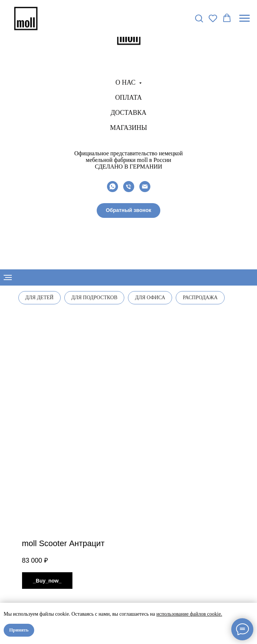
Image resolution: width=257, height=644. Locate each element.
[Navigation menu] (244, 18)
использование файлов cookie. (189, 614)
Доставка (129, 113)
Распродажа (200, 298)
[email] (145, 187)
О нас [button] (126, 82)
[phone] (129, 187)
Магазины (128, 128)
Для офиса (150, 298)
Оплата (128, 98)
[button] (129, 210)
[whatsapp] (113, 187)
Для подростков (94, 298)
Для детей (40, 298)
